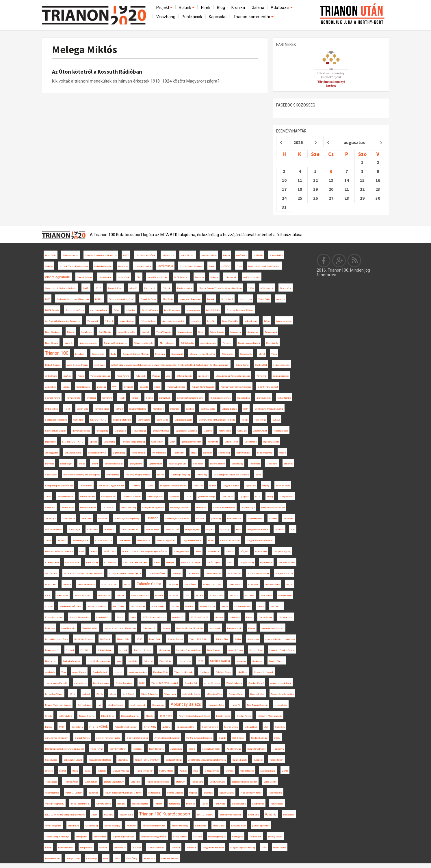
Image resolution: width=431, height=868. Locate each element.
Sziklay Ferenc (244, 716)
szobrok (49, 606)
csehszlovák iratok (211, 749)
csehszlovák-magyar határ (154, 837)
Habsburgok (74, 530)
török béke (87, 519)
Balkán (48, 848)
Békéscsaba (227, 354)
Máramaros (120, 431)
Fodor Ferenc (123, 376)
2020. (88, 771)
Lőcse (205, 804)
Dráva (117, 310)
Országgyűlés (52, 453)
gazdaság (216, 519)
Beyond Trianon (217, 464)
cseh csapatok (72, 562)
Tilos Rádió (168, 299)
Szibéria (49, 266)
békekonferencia (116, 705)
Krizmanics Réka (216, 705)
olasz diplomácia (208, 343)
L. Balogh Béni (52, 562)
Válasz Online (166, 661)
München (131, 826)
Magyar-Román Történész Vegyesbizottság (220, 288)
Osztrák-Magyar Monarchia (190, 628)
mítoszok (103, 519)
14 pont (109, 321)
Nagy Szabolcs (53, 332)
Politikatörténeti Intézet (126, 727)
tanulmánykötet (155, 497)
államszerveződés (88, 343)
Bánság (49, 727)
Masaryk (208, 431)
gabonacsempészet (191, 442)
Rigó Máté (251, 486)
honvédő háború (88, 508)
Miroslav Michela (287, 562)
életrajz (119, 409)
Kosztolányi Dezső (257, 749)
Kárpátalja (132, 661)
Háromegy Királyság (180, 475)
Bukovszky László (73, 760)
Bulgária (210, 530)
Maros (113, 694)
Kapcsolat (218, 17)
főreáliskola (174, 804)
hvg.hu (290, 584)
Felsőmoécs (109, 551)
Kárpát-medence (65, 497)
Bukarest (288, 464)
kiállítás (99, 299)
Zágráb (222, 738)
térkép (245, 420)
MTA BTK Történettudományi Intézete (83, 573)
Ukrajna (166, 628)
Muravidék (289, 519)
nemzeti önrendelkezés (154, 826)
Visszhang (166, 17)
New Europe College (191, 562)
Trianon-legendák (81, 541)
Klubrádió (102, 771)
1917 (62, 727)
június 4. (69, 343)
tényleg (266, 486)
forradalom (80, 354)
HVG (48, 299)
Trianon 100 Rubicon (199, 639)
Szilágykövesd (212, 771)
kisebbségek (66, 464)
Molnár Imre (68, 508)
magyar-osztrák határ (258, 530)
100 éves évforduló (157, 573)
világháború (123, 760)
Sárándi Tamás (82, 738)
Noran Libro (51, 584)
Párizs (81, 376)
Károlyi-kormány (185, 288)
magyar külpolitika (138, 409)
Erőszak (200, 519)
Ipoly (119, 661)
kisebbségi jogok (101, 683)
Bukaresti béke (257, 694)
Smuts (49, 716)
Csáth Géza (162, 420)
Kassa (249, 617)
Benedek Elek (191, 683)
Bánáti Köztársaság (84, 639)
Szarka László (239, 760)
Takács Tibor (222, 639)
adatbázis (50, 672)
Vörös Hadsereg (234, 683)
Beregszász (158, 705)
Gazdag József (256, 683)
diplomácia (109, 530)
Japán (94, 815)
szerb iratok (215, 628)
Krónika (238, 8)
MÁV (264, 848)
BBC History (238, 738)
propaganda (102, 431)
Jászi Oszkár (105, 277)
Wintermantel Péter (97, 606)
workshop (225, 530)
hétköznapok (267, 288)
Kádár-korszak (139, 453)
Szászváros (51, 760)
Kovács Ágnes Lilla (177, 464)
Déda (113, 354)
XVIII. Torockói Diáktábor (135, 562)
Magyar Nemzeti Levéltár (202, 354)
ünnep (133, 617)
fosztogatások (281, 431)
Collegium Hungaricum (153, 508)
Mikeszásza (69, 519)
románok (103, 848)
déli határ (133, 288)
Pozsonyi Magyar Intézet (138, 475)
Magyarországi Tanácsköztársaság (233, 376)
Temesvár (261, 376)
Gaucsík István (84, 277)
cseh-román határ (99, 310)
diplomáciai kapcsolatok (173, 321)
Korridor (252, 628)
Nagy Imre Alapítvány (190, 299)
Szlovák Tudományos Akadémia (101, 255)
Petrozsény (286, 288)
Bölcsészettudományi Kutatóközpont (81, 475)
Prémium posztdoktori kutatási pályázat (64, 749)
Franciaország (149, 628)
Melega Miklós (84, 50)
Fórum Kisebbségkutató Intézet (194, 716)
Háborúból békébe (103, 266)
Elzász (150, 486)
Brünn (267, 321)
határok (211, 299)
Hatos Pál (235, 705)
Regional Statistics (122, 420)
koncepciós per (108, 497)
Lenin (172, 442)
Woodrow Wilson (90, 628)
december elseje (209, 255)
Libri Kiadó (243, 672)
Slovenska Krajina (86, 584)
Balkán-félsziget (105, 650)
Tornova (67, 584)
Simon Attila (150, 727)
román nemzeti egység (273, 628)
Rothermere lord (53, 859)
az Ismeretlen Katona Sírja (190, 398)
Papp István (150, 288)
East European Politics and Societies (231, 475)
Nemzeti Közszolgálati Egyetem (264, 266)
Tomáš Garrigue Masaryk (57, 837)
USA (187, 595)
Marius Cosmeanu (156, 848)
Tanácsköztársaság (100, 376)
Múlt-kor (189, 606)
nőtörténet (99, 365)
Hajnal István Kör (144, 771)
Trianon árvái (271, 332)
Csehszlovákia (220, 661)
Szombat (174, 497)
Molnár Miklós (231, 727)
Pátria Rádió (289, 815)
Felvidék (121, 595)
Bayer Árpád (177, 354)
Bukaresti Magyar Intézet (111, 486)
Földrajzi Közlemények (224, 508)
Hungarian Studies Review (282, 650)
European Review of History (240, 310)
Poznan (156, 376)
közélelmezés (223, 716)
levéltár (63, 771)
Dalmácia (49, 464)
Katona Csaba (239, 804)
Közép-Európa (216, 595)
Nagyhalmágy (286, 617)
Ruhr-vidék (141, 376)
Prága (194, 453)
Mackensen (261, 551)
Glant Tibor (78, 420)
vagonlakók (50, 387)
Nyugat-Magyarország (99, 661)
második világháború (55, 804)
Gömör (100, 694)
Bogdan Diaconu (277, 661)
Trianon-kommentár (254, 17)
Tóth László (51, 782)
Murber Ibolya (153, 530)
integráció (175, 409)
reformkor (131, 310)
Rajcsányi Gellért (271, 442)
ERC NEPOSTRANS (73, 442)
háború (226, 255)
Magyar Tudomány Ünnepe (58, 705)
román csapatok (138, 705)
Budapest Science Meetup (135, 354)
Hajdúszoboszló (281, 365)
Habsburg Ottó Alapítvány (127, 519)
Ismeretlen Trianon (54, 694)
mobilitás (191, 804)
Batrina (120, 617)
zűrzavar (207, 453)
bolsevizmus (168, 255)
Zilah (139, 277)
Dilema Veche (144, 541)
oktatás (49, 771)
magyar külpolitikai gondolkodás (280, 639)
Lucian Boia (82, 409)
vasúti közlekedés (140, 595)
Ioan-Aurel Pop (103, 617)
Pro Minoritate (159, 453)
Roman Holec (256, 650)
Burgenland (50, 442)
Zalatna (230, 551)
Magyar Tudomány (212, 584)
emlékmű (91, 398)
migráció (193, 793)
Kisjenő (192, 749)
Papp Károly (63, 595)
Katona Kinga (248, 508)
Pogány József (236, 694)
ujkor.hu (175, 606)
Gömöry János (104, 804)
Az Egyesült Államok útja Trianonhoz (63, 321)
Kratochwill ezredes (176, 387)
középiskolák (154, 793)
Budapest (258, 760)
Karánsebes (201, 826)
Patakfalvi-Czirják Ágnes (116, 343)
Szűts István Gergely (55, 431)
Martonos (50, 628)
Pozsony (227, 343)
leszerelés (93, 793)
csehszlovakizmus (97, 453)
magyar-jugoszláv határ (56, 683)
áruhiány (166, 727)
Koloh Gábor (119, 606)
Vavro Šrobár (190, 584)
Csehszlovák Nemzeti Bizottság (73, 299)
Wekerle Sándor (207, 606)
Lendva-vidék (86, 486)
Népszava (235, 332)
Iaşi (99, 705)
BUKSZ (276, 420)
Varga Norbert (188, 255)
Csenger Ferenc (53, 398)
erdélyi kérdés (280, 848)
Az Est (183, 771)
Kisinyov (214, 277)
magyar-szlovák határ (281, 683)
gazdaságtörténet (261, 826)
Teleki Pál (198, 486)
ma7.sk (67, 376)
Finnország (202, 475)
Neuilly (122, 398)
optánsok (279, 530)
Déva (196, 771)
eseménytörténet (118, 749)
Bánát (212, 266)
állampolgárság (185, 332)
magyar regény (193, 530)
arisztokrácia (51, 573)
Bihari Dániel (51, 255)
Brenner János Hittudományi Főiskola (217, 420)
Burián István (91, 782)
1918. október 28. (200, 617)
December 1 (227, 299)
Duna (239, 266)
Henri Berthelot (68, 628)
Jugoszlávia (176, 749)
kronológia (250, 595)
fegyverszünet (243, 453)
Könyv (94, 551)
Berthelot (62, 541)
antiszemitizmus (161, 431)
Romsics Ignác (102, 409)
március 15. (178, 617)
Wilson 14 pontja (149, 694)
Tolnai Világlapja (164, 332)
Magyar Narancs (231, 486)
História (159, 595)
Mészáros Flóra (214, 694)
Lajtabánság (119, 453)
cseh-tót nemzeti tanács (108, 738)
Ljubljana (244, 497)
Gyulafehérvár (155, 464)
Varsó (157, 562)
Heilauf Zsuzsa (53, 365)
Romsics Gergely (112, 826)
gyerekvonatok (264, 398)
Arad (293, 530)
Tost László (227, 497)
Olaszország (92, 826)
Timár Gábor (219, 826)
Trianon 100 (57, 353)
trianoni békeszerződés (56, 639)
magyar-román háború (213, 848)
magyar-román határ (192, 541)
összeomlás (246, 299)
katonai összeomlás (230, 541)
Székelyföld (261, 365)
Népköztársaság (180, 826)
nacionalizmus (52, 793)
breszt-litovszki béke (158, 277)
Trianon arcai (170, 694)
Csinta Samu (242, 365)
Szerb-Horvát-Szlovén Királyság (61, 288)
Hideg (270, 497)
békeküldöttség (128, 508)
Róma (258, 475)
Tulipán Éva (73, 826)
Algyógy (219, 617)
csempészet (80, 683)
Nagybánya (278, 749)
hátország (173, 584)
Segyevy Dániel (208, 409)
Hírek (206, 8)
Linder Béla (253, 815)
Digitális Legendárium (114, 782)
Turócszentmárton (143, 650)
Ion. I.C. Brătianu (205, 815)
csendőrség (224, 453)
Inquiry (225, 606)
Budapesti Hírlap (174, 760)
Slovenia (273, 519)
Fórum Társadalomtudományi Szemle (123, 793)
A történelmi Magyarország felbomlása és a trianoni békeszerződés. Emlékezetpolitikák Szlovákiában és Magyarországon (170, 365)
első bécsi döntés (53, 530)
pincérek (146, 332)
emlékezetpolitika (252, 277)
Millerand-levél (251, 727)
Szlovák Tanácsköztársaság (74, 266)
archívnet (208, 793)
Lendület (211, 321)
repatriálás (138, 749)
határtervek (87, 332)
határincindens (65, 716)
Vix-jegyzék (93, 321)
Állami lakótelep (167, 343)
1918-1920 (108, 508)
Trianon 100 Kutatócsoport (165, 814)
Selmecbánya (84, 705)
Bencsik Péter (231, 442)
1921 (200, 661)
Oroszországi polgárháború (121, 299)
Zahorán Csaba (149, 584)
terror (106, 859)
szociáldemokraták (114, 464)
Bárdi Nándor (105, 332)
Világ (63, 672)
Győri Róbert (157, 442)
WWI (115, 387)
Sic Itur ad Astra (217, 782)
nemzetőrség (73, 398)
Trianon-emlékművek (145, 255)
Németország (138, 606)
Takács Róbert (276, 760)
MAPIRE (108, 815)
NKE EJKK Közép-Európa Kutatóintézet (65, 815)
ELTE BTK (253, 584)
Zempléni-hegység (282, 551)
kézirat (212, 486)
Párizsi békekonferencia (158, 782)
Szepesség (253, 639)
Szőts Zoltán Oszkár (137, 738)
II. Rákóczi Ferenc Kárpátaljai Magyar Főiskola (145, 551)
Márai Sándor (158, 606)
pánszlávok (165, 398)
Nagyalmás (51, 661)
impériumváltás (255, 519)
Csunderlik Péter (148, 299)
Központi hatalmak (130, 716)
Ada (168, 376)
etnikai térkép (51, 409)
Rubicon (159, 804)
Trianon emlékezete (144, 343)
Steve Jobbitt (180, 837)
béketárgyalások (172, 310)
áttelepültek (82, 837)
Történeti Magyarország (133, 442)
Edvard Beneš (108, 716)
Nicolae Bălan (123, 639)
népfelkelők (158, 409)
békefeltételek (213, 310)
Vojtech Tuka (126, 815)
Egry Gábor (86, 650)
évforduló (148, 661)
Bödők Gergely (52, 310)
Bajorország (92, 562)
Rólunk (187, 8)
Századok (198, 464)
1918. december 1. (80, 804)
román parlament (109, 584)
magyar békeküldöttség (100, 760)
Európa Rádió (86, 848)
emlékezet (201, 508)
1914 (73, 694)
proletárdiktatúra (213, 573)
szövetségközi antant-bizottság (120, 628)
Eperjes (93, 442)
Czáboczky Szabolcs (186, 431)
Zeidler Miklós (235, 584)
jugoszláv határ (268, 771)
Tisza (274, 354)
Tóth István (260, 420)
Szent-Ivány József (268, 387)
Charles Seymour (104, 541)
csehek (261, 606)
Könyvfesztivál (238, 826)
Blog (221, 8)
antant (95, 464)
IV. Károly (174, 595)
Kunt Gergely (129, 694)
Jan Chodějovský (73, 453)
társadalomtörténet (186, 727)
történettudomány (54, 617)
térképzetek (231, 277)
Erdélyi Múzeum (150, 310)
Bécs (238, 530)
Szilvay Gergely (227, 793)
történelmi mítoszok (264, 672)
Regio (201, 332)
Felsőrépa (160, 354)
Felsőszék (105, 639)
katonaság (91, 859)
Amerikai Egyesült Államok (167, 738)
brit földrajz (50, 519)
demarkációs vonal (81, 431)
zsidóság (101, 387)
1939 (140, 639)
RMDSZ (234, 595)
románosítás (110, 562)
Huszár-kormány (143, 266)
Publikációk (192, 17)
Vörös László (270, 782)
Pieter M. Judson (74, 793)
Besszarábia (251, 442)
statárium (181, 782)
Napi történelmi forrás (251, 793)
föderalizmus (113, 475)
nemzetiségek (79, 672)
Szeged (70, 650)
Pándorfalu (255, 464)
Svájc (230, 562)
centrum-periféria (243, 606)
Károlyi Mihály (73, 859)
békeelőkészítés (140, 804)
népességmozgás (217, 837)
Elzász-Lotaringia (124, 683)
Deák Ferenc (125, 541)
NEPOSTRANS (98, 420)
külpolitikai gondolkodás (123, 837)
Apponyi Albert (260, 431)
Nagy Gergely (52, 343)
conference (242, 255)
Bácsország (237, 464)
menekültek (99, 727)
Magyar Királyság (121, 771)
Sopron (149, 398)
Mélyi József (172, 530)
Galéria (258, 8)
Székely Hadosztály (79, 617)
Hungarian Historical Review (173, 486)
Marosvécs (266, 595)
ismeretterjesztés (127, 332)
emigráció (128, 387)
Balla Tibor (135, 782)
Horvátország (139, 431)
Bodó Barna (109, 442)
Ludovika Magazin (72, 661)
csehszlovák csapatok (231, 815)
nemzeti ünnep (235, 650)
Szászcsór (253, 332)
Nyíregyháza (281, 705)
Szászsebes (244, 398)
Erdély (211, 541)
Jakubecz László (183, 420)
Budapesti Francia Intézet (245, 782)
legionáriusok (266, 562)
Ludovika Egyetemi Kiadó (188, 650)
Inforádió (144, 387)
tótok (48, 595)
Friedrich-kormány (259, 738)
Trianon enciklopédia (184, 672)
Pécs (117, 859)
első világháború (58, 277)
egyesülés (196, 321)
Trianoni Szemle (87, 716)
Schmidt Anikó (83, 387)
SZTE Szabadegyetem (154, 617)
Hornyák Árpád (71, 782)
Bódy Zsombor (214, 650)
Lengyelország (247, 562)
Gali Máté (242, 431)
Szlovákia (280, 727)
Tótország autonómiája (282, 694)
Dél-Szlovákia (187, 343)
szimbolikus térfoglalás (70, 606)
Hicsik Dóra (197, 782)
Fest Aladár (220, 804)
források (135, 398)
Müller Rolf (50, 508)
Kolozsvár (191, 848)
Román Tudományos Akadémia (236, 387)
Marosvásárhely (265, 453)
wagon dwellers (127, 321)
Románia (271, 815)
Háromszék (178, 453)
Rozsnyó (199, 277)
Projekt (165, 8)
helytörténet (104, 595)
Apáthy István (234, 749)
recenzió (118, 672)
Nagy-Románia (156, 749)
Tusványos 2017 (83, 595)
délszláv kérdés (273, 584)
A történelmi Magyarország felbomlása (207, 760)
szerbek (190, 409)
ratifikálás (258, 255)
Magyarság (164, 650)
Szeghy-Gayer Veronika (191, 266)
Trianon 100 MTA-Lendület (165, 683)
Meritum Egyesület (166, 541)
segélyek (170, 562)
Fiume (127, 584)
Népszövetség (148, 321)
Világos (282, 453)
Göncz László (217, 332)
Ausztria (137, 848)
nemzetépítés (247, 771)
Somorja (177, 573)
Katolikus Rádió (160, 672)
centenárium (120, 848)
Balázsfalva (77, 727)
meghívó (281, 299)
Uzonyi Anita (272, 343)
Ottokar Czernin (184, 376)
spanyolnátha (136, 464)
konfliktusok (256, 837)
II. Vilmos (135, 486)
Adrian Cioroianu (87, 497)
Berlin (246, 409)
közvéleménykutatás (220, 398)
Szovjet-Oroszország (258, 573)
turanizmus (92, 530)
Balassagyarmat (70, 255)
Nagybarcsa (258, 804)
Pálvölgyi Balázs (223, 672)
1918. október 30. (130, 530)
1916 (251, 288)
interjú (277, 738)
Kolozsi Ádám (276, 255)
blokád (82, 464)
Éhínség (230, 771)
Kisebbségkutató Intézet (177, 519)
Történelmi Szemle (131, 497)
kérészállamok (234, 519)
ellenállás (121, 804)
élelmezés (235, 617)
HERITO (226, 266)
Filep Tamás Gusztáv (257, 705)
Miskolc (71, 332)
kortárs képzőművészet (273, 508)
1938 (48, 497)
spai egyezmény (281, 376)
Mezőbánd (272, 464)
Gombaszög (246, 354)
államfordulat (100, 837)
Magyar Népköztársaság (243, 848)
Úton (266, 727)
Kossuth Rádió (283, 486)
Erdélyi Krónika (284, 398)
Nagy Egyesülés (230, 321)
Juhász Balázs (229, 409)
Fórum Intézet (115, 288)
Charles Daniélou (175, 793)
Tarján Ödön (264, 299)
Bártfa (86, 288)
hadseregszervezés (180, 508)
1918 (188, 497)
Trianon (152, 518)
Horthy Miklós (166, 771)
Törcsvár (176, 848)
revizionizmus (285, 595)
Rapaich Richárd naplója (203, 387)
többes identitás (66, 848)
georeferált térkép (206, 497)
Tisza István (97, 749)
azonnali (123, 650)
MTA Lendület (181, 277)
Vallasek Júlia (251, 321)
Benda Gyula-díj (100, 672)
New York (123, 266)
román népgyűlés (53, 826)
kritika (157, 387)
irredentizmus (193, 310)
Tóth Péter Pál (275, 793)
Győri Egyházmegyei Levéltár (269, 409)
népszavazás (234, 573)
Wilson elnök (213, 551)
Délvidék (167, 288)
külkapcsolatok (234, 628)
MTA (258, 497)
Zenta (285, 771)
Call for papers (214, 562)
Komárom (107, 398)
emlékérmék (51, 376)
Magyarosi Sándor (284, 573)
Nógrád (149, 716)
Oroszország (98, 354)
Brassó (160, 475)
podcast (86, 694)
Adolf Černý (132, 859)
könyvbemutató (284, 321)
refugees (244, 551)
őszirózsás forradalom (56, 420)
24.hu (238, 639)
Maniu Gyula (155, 639)
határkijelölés (225, 431)
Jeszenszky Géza (75, 310)
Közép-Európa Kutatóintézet (59, 486)
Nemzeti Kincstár (170, 859)
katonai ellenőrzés (191, 694)
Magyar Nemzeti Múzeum (260, 541)
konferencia (165, 266)
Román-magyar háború (249, 343)
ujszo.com (204, 376)
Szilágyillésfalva (181, 551)
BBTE (126, 255)
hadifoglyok (238, 837)
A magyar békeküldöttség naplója (125, 573)
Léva (82, 551)
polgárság (241, 661)
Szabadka (257, 661)
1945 (67, 409)
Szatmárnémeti (210, 727)
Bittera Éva (149, 859)
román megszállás (138, 672)
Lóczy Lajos (185, 661)
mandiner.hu (276, 606)
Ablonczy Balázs (186, 704)
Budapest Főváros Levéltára (59, 551)
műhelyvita (213, 442)
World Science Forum (77, 365)
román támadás (212, 683)
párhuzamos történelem (57, 738)
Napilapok (204, 672)
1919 (48, 541)
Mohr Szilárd (144, 420)
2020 (142, 683)
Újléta (75, 771)
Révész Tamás (175, 639)
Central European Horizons (199, 738)
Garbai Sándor (265, 617)
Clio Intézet (193, 573)
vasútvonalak (277, 804)
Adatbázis (282, 8)
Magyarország (52, 650)
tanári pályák (124, 277)
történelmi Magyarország (270, 716)
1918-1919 (166, 716)
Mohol (262, 354)
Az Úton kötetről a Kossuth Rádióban (97, 72)
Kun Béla (197, 837)
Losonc (66, 387)
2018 (99, 288)
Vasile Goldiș (51, 475)
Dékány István (275, 837)
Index (198, 551)
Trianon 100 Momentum (147, 760)
